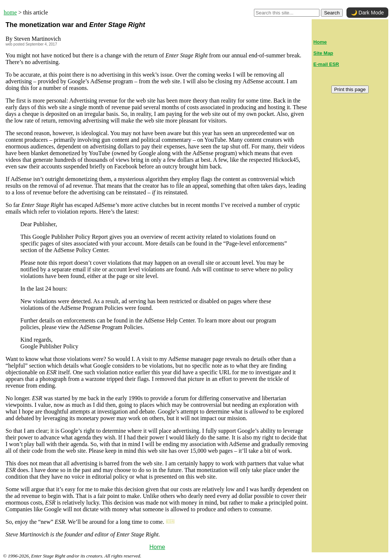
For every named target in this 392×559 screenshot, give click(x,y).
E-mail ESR (326, 64)
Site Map (323, 53)
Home (157, 547)
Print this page (350, 89)
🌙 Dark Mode (367, 13)
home (10, 12)
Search (332, 13)
